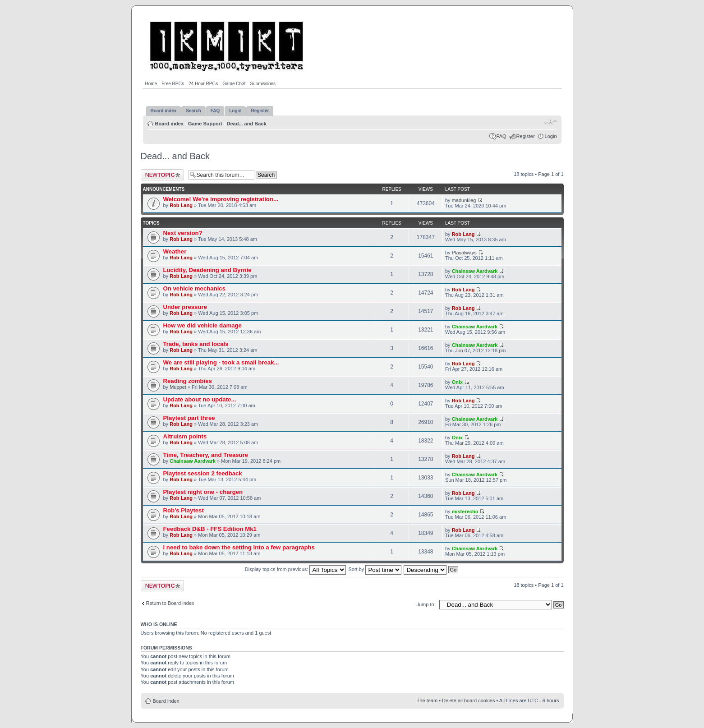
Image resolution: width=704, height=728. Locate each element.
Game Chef (234, 84)
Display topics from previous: (296, 569)
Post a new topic (162, 175)
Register (526, 136)
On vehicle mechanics (195, 288)
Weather (175, 251)
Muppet (178, 387)
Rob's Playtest (184, 510)
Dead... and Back (246, 124)
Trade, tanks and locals (196, 344)
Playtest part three (189, 418)
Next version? (183, 233)
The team (427, 700)
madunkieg (464, 200)
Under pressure (185, 307)
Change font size (550, 122)
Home (151, 84)
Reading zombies (188, 381)
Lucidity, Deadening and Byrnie (207, 270)
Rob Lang (181, 205)
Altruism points (185, 436)
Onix (457, 382)
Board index (170, 124)
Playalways (464, 253)
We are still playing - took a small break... (221, 362)
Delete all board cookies (468, 700)
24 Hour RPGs (203, 84)
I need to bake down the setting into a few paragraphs (239, 547)
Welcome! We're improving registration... (221, 199)
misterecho (465, 511)
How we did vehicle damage (202, 325)
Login (551, 136)
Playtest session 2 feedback (203, 473)
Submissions (263, 84)
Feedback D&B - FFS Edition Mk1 (210, 529)
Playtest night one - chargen (203, 492)
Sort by (375, 569)
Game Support (205, 124)
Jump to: (426, 604)
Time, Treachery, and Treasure (206, 455)
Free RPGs (173, 84)
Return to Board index (170, 603)
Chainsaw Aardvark (475, 271)
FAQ (502, 136)
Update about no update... (200, 399)
